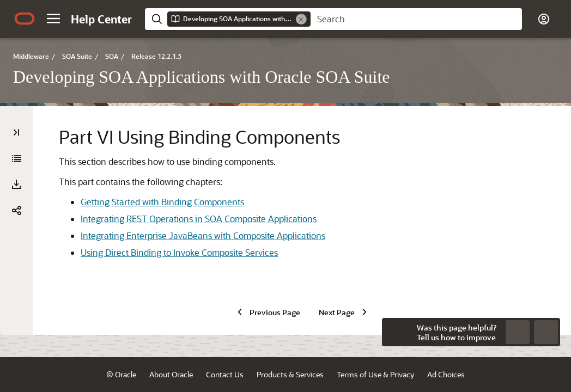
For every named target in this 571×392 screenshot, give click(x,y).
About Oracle (171, 374)
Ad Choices (446, 374)
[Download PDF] (16, 185)
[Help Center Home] (101, 19)
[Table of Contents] (16, 132)
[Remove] (301, 19)
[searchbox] (416, 19)
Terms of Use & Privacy (375, 374)
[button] (53, 19)
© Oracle (121, 374)
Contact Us (225, 374)
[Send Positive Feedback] (546, 332)
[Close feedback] (396, 332)
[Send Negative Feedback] (518, 332)
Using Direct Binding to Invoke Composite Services (179, 252)
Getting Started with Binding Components (162, 202)
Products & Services (290, 374)
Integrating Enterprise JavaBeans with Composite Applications (203, 235)
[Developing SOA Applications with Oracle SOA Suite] (16, 158)
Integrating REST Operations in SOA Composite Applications (199, 219)
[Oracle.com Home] (25, 19)
